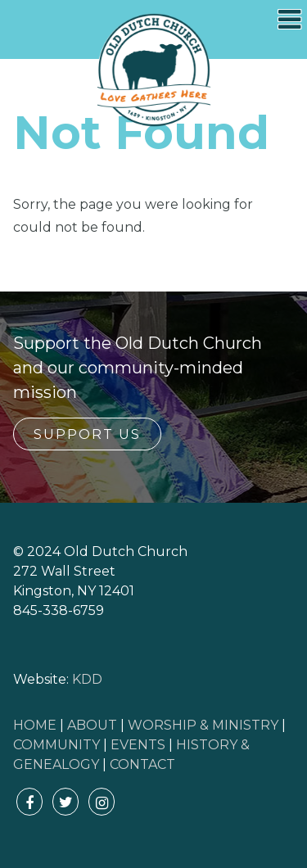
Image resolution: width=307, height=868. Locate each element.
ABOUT (92, 725)
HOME (35, 725)
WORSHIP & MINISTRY (203, 725)
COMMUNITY (56, 745)
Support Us (87, 434)
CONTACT (142, 764)
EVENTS (138, 745)
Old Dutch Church (154, 70)
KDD (87, 679)
